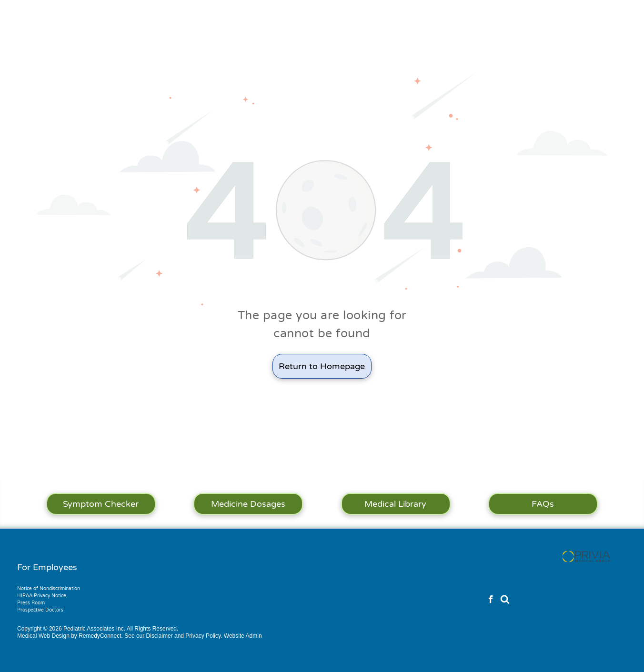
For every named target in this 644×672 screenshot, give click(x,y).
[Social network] (505, 601)
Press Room (31, 603)
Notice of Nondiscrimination (49, 589)
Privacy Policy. (204, 636)
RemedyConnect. (101, 636)
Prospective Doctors (40, 610)
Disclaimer (160, 636)
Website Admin (243, 636)
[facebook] (491, 601)
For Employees (47, 567)
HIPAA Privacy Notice (42, 596)
